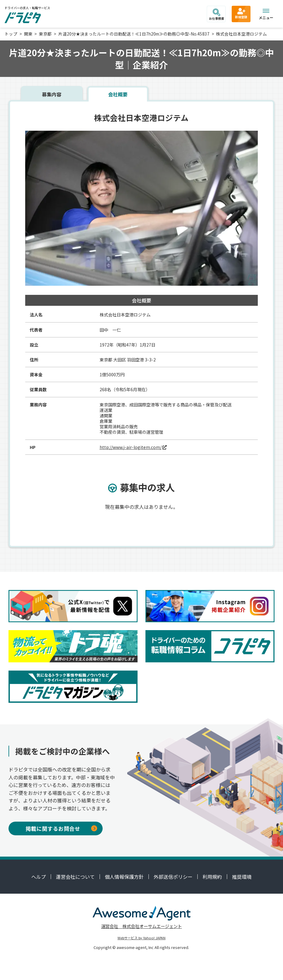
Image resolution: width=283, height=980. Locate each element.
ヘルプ (39, 877)
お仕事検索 (217, 15)
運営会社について (75, 877)
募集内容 (52, 94)
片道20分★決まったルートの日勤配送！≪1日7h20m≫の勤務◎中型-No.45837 (134, 34)
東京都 (45, 34)
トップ (11, 34)
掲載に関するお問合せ (61, 828)
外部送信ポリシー (173, 877)
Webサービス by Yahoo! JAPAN (141, 938)
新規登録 (241, 13)
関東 (28, 34)
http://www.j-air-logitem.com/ (131, 447)
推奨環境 (242, 877)
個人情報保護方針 (124, 877)
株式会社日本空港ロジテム (241, 34)
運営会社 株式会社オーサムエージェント (141, 926)
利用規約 (212, 877)
